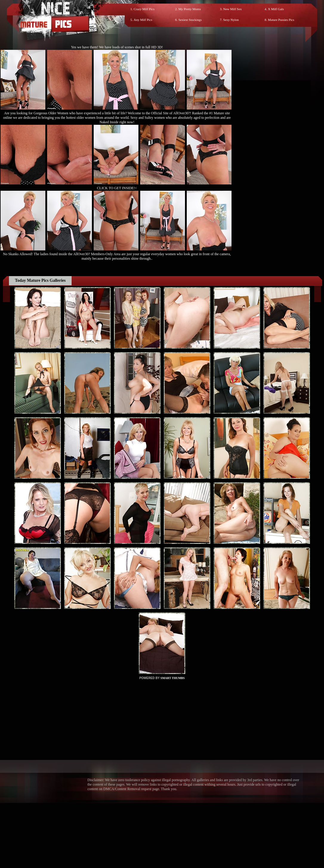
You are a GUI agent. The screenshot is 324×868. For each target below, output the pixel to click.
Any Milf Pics (143, 20)
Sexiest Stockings (190, 20)
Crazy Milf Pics (144, 9)
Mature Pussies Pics (281, 20)
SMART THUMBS (173, 678)
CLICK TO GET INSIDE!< (117, 188)
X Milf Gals (276, 9)
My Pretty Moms (190, 9)
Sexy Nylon (231, 20)
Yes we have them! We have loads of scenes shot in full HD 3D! (117, 47)
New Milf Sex (232, 9)
